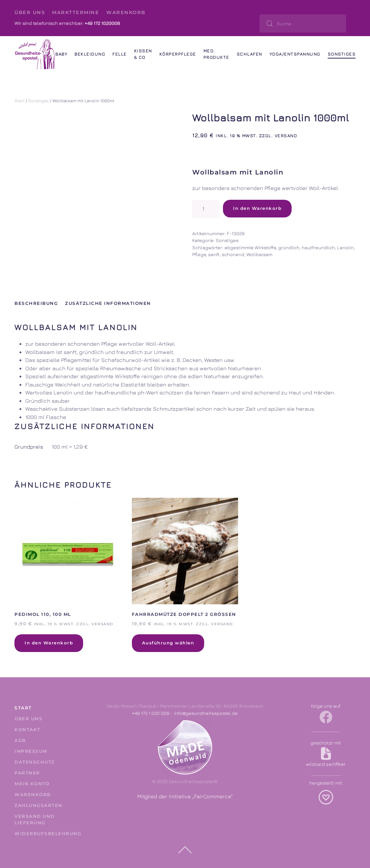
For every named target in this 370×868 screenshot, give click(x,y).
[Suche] (303, 23)
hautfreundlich (318, 247)
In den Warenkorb (257, 208)
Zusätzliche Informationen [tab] (108, 303)
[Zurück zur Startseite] (35, 54)
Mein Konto (32, 784)
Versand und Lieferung (35, 819)
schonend (233, 254)
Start (20, 101)
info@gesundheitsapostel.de (206, 713)
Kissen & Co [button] (143, 54)
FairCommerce (212, 796)
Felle (120, 54)
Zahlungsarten (38, 805)
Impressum (31, 751)
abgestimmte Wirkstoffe (250, 247)
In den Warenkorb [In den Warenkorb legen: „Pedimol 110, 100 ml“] (49, 643)
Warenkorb (126, 12)
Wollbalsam (259, 254)
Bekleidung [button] (90, 54)
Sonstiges (342, 54)
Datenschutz (35, 762)
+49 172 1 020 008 (151, 713)
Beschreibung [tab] (36, 303)
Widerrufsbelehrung (44, 834)
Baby (61, 54)
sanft (214, 254)
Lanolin (345, 247)
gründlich (289, 247)
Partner (27, 773)
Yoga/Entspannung (295, 54)
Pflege (199, 254)
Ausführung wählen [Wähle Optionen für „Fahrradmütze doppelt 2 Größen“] (168, 643)
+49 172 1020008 (102, 23)
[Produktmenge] (206, 209)
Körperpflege (178, 54)
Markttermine (76, 12)
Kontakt (27, 729)
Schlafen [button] (249, 54)
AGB (20, 740)
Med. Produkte (216, 54)
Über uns (30, 12)
